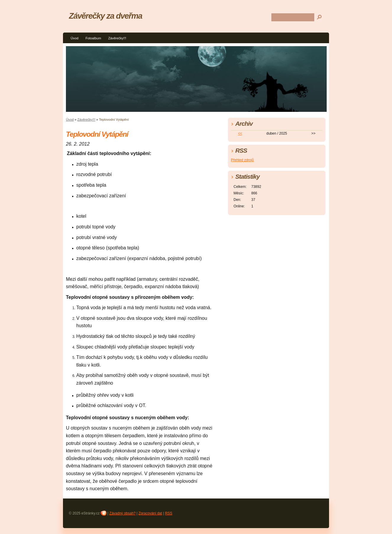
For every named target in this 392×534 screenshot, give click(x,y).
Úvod (74, 38)
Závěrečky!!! (117, 38)
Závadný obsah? (123, 513)
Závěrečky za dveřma (106, 16)
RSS (169, 513)
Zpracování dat (150, 513)
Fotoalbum (93, 38)
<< (240, 133)
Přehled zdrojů (242, 160)
